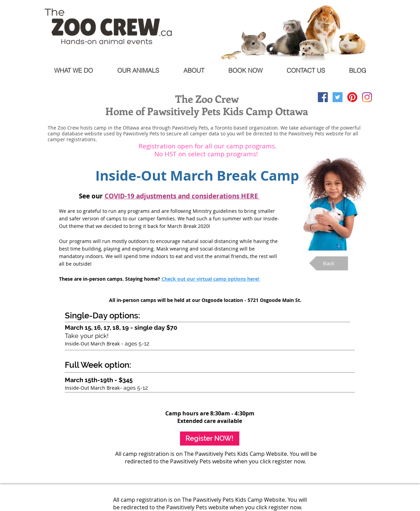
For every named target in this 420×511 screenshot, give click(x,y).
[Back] (329, 263)
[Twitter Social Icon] (338, 97)
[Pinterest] (352, 97)
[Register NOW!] (210, 439)
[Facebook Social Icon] (323, 97)
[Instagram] (367, 97)
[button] (182, 196)
